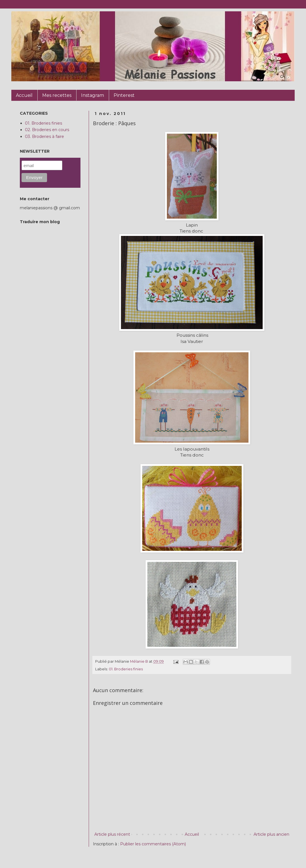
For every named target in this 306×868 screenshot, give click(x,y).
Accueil (192, 834)
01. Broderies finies (126, 669)
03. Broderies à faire (44, 137)
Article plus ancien (271, 834)
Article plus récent (112, 834)
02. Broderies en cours (47, 130)
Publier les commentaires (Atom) (153, 844)
